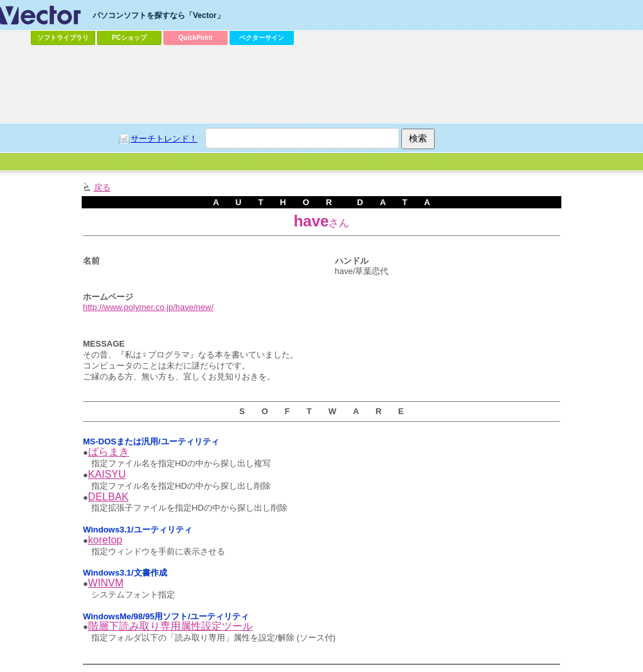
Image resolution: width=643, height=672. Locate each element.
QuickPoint (196, 38)
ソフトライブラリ (63, 38)
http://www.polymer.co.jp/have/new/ (148, 307)
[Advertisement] (291, 145)
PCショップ (129, 38)
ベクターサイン (262, 38)
